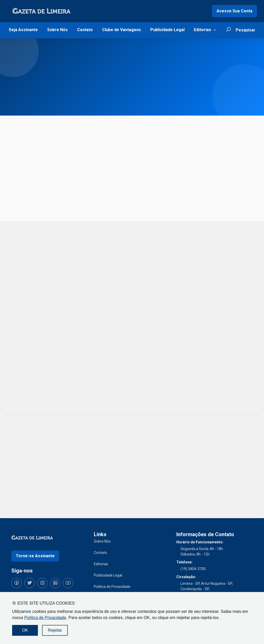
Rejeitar (55, 630)
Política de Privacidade (45, 618)
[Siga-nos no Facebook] (16, 583)
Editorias (203, 30)
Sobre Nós (57, 30)
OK (25, 630)
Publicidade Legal (167, 30)
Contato (85, 30)
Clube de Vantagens (122, 30)
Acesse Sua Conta (234, 11)
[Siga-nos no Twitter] (29, 583)
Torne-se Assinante (35, 556)
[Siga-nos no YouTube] (68, 583)
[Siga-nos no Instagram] (42, 583)
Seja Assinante (23, 30)
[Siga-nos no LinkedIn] (55, 583)
